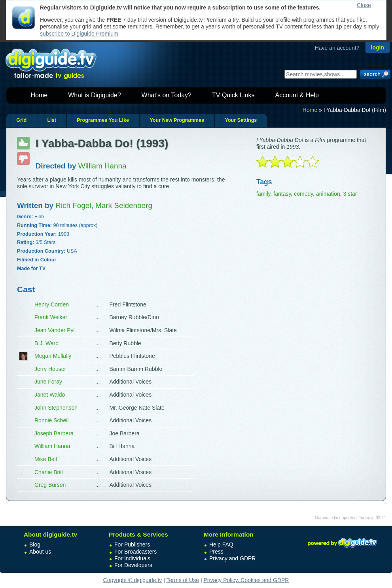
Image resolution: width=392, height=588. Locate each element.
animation (328, 194)
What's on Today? (167, 95)
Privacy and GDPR (232, 558)
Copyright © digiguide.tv (133, 580)
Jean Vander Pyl (55, 330)
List (51, 120)
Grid (21, 120)
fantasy (282, 194)
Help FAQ (221, 545)
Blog (35, 545)
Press (216, 552)
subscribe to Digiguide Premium (79, 34)
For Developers (133, 565)
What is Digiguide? (94, 95)
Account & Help (297, 95)
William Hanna (52, 446)
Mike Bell (46, 459)
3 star (350, 194)
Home (39, 95)
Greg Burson (50, 485)
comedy (303, 194)
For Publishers (132, 545)
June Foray (48, 382)
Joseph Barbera (54, 433)
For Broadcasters (135, 552)
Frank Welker (51, 317)
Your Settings (241, 120)
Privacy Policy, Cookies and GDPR (246, 580)
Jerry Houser (50, 369)
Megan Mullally (53, 356)
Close (364, 5)
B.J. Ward (46, 343)
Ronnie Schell (51, 420)
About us (40, 552)
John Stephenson (56, 408)
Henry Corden (52, 304)
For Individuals (132, 558)
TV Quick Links (233, 95)
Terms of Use (183, 580)
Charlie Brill (49, 472)
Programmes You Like (103, 120)
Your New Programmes (177, 120)
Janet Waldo (50, 395)
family (263, 194)
